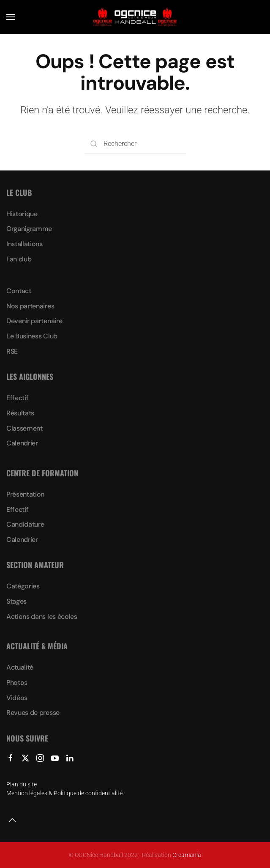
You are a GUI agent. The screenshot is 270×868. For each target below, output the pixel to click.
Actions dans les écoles (42, 617)
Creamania (187, 855)
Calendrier (22, 443)
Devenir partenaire (34, 321)
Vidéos (17, 698)
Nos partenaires (30, 306)
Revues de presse (33, 713)
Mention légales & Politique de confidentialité (64, 793)
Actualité (20, 667)
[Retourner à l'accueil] (135, 17)
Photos (17, 683)
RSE (12, 351)
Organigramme (29, 229)
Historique (22, 214)
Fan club (19, 259)
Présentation (25, 494)
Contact (19, 291)
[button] (11, 17)
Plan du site (22, 784)
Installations (25, 244)
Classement (25, 428)
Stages (16, 601)
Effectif (17, 398)
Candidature (25, 524)
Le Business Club (32, 336)
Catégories (23, 586)
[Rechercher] (135, 144)
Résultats (20, 413)
